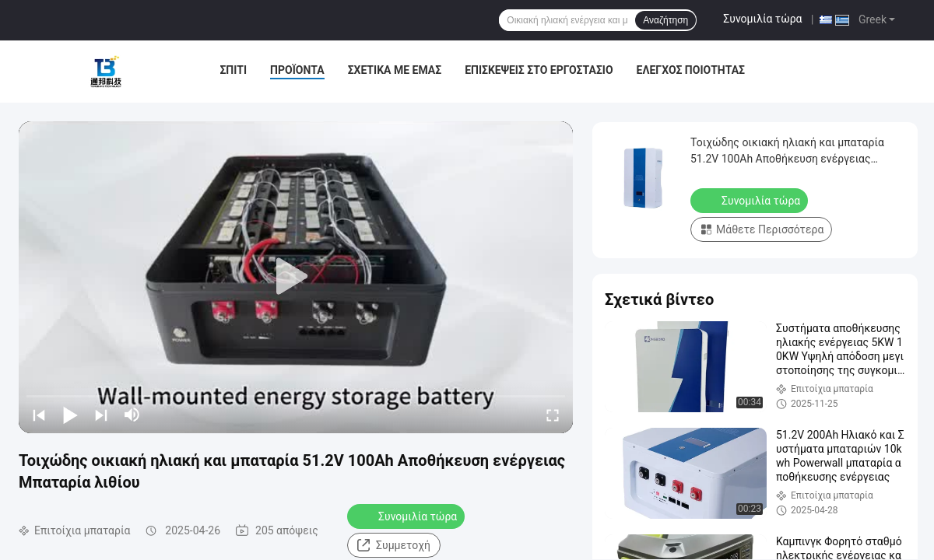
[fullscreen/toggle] (553, 415)
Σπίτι (233, 70)
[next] (101, 415)
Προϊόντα (297, 70)
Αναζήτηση (665, 20)
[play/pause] (70, 415)
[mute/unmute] (132, 415)
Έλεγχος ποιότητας (691, 70)
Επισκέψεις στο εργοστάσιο (539, 70)
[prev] (39, 415)
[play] (296, 277)
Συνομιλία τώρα (762, 19)
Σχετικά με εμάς (395, 70)
